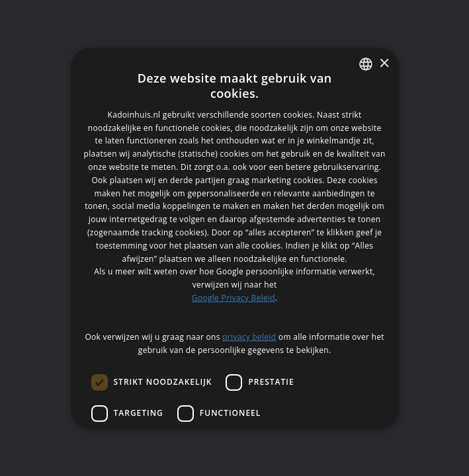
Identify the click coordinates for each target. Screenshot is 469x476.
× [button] (384, 64)
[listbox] (366, 64)
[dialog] (234, 238)
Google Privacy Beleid (234, 298)
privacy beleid (249, 337)
